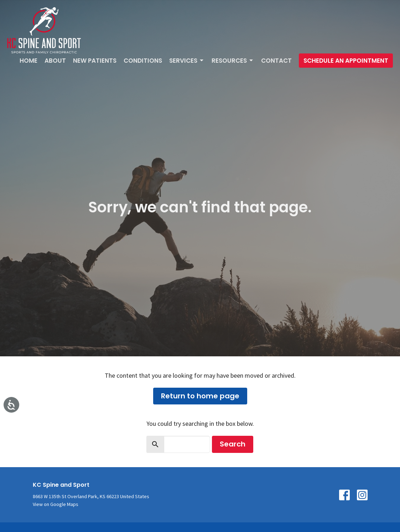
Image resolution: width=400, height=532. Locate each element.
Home (28, 61)
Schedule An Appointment (346, 61)
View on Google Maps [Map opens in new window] (56, 504)
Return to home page (200, 396)
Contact (276, 61)
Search (233, 444)
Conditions (143, 61)
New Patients (95, 61)
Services (187, 61)
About (55, 61)
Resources (233, 61)
